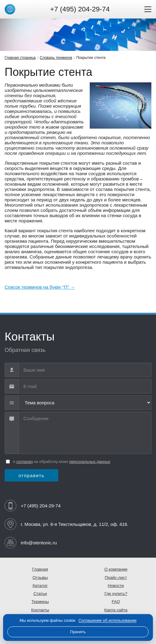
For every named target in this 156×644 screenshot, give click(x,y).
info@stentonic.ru (39, 543)
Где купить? (116, 594)
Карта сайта (116, 610)
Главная (40, 569)
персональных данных (90, 462)
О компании (116, 569)
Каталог (40, 586)
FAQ (116, 602)
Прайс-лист (116, 578)
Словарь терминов (56, 58)
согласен (25, 462)
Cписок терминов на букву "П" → (40, 287)
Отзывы (40, 578)
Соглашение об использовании (108, 620)
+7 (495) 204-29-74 (80, 9)
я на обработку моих (62, 462)
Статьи (40, 594)
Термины (40, 602)
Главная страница (20, 58)
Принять (78, 632)
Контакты (40, 610)
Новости (116, 586)
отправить (31, 475)
